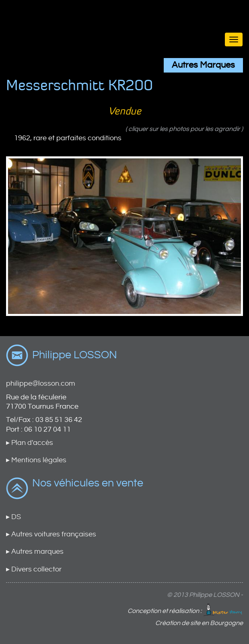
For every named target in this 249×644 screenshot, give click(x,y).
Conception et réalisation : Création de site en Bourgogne (185, 615)
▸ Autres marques (35, 552)
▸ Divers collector (34, 569)
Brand (124, 25)
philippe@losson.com (41, 383)
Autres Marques (203, 65)
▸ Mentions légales (36, 460)
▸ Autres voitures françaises (51, 534)
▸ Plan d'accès (30, 443)
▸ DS (13, 517)
